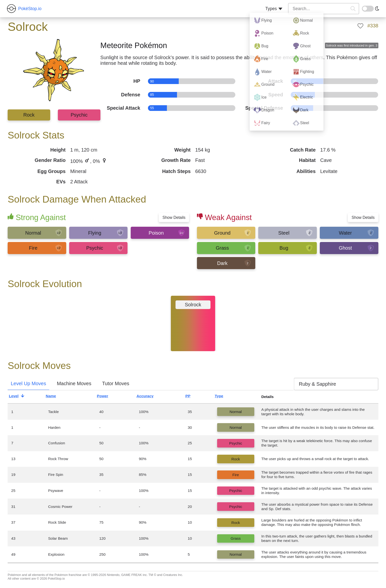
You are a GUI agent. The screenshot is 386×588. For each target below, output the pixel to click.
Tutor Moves (116, 383)
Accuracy (149, 397)
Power (107, 397)
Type (223, 397)
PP (192, 397)
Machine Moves (74, 383)
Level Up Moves (28, 383)
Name (55, 397)
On (365, 8)
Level (18, 397)
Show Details (174, 217)
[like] (360, 26)
